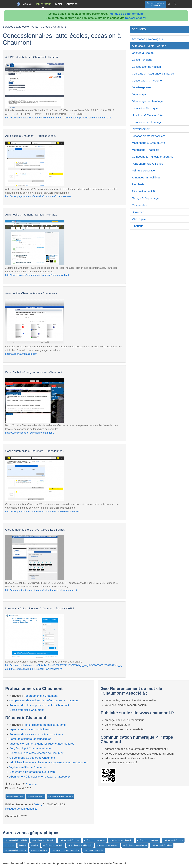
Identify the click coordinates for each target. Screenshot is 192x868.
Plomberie (138, 184)
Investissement (141, 129)
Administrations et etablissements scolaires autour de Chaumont (49, 762)
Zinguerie (138, 226)
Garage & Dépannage (145, 198)
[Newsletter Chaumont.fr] (169, 4)
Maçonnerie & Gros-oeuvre (148, 143)
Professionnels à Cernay (70, 840)
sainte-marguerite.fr (39, 850)
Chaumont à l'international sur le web (32, 772)
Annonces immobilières (146, 177)
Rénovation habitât (143, 191)
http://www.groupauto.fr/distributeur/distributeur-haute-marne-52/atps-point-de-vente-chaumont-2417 (59, 118)
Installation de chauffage (147, 122)
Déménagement (142, 87)
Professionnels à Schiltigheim (80, 845)
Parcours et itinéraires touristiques (30, 739)
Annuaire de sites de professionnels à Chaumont (39, 705)
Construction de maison (146, 67)
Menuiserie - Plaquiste (146, 150)
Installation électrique (145, 108)
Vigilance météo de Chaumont (28, 767)
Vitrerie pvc (139, 219)
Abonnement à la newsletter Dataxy (40, 777)
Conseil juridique (142, 60)
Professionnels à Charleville (121, 840)
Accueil (28, 4)
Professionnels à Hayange (148, 840)
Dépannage (139, 94)
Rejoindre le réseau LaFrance (60, 796)
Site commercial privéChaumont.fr (156, 4)
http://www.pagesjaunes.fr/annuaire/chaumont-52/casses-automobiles (42, 511)
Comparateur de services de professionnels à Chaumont (44, 700)
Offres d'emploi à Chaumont (27, 710)
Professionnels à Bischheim (16, 840)
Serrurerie (138, 212)
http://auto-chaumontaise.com (21, 354)
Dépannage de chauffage (147, 101)
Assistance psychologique (148, 39)
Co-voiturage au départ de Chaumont (32, 758)
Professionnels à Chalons (95, 840)
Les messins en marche (94, 850)
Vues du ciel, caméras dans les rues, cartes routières (42, 744)
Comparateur (43, 4)
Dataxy (38, 804)
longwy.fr (23, 845)
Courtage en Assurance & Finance (153, 74)
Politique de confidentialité (126, 14)
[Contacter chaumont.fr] (174, 4)
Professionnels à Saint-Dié (15, 850)
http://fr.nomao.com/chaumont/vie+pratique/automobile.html (37, 275)
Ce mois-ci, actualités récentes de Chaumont (37, 753)
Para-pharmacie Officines (147, 164)
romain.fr (35, 845)
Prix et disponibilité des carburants (45, 725)
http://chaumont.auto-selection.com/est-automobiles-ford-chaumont (41, 590)
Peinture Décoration (144, 170)
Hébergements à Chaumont (41, 696)
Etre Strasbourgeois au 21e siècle (65, 850)
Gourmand (71, 4)
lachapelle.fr (10, 845)
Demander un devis (15, 796)
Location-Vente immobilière (149, 136)
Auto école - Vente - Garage (149, 46)
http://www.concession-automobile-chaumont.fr (30, 433)
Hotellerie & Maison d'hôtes (149, 115)
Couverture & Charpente (147, 81)
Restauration (140, 205)
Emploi (58, 4)
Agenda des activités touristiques (30, 729)
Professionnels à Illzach (173, 840)
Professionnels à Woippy (162, 845)
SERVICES (139, 29)
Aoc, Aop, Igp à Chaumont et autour (31, 748)
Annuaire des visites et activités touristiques (36, 734)
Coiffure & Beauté (143, 53)
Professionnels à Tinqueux (108, 845)
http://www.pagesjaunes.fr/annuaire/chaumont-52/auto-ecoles (38, 196)
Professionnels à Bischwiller (43, 840)
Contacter (32, 784)
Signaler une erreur (36, 796)
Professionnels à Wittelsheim (135, 845)
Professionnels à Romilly (53, 845)
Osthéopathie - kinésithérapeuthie (153, 157)
